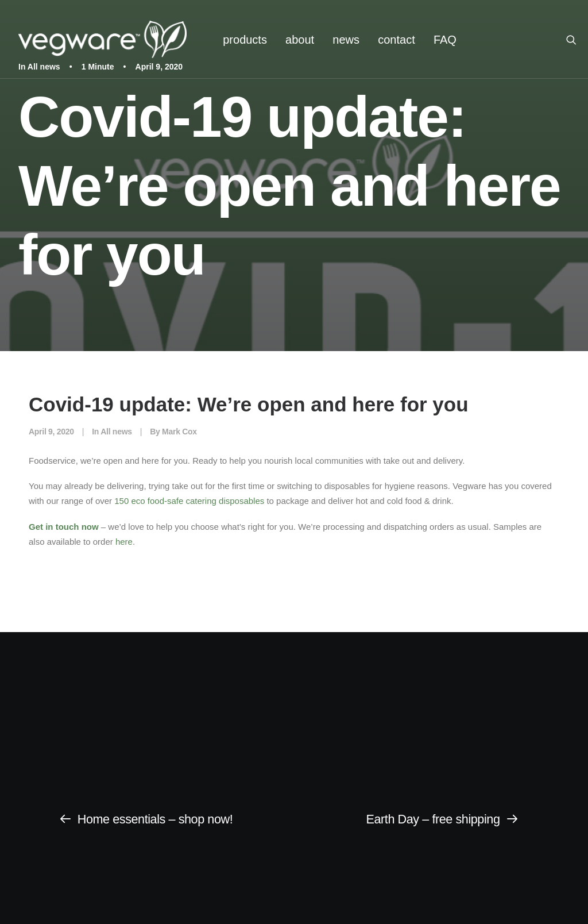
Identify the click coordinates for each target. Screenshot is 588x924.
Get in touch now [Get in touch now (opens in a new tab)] (64, 527)
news (346, 40)
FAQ (445, 40)
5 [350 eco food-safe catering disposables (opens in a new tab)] (122, 501)
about (300, 40)
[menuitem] (245, 39)
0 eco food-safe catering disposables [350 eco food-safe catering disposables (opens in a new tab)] (194, 501)
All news (116, 432)
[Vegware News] (102, 39)
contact (396, 40)
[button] (577, 39)
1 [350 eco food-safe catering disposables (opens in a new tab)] (117, 501)
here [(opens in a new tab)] (123, 542)
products (245, 40)
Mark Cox (179, 432)
